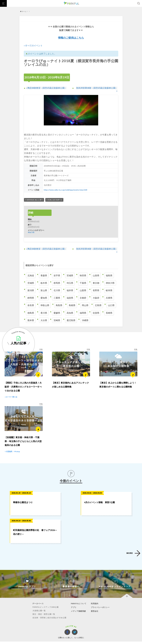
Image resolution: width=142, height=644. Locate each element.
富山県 (44, 285)
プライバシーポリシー (100, 603)
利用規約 (94, 600)
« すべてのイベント (33, 45)
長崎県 (109, 308)
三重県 (57, 293)
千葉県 (83, 278)
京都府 (83, 293)
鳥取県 (59, 300)
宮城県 (70, 270)
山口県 (111, 300)
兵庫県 (109, 293)
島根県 (72, 300)
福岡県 (83, 308)
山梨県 (83, 285)
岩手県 (57, 270)
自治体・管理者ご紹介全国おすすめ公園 (50, 613)
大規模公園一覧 (39, 607)
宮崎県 (57, 315)
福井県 (70, 285)
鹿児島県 (71, 315)
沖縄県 (85, 315)
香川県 (44, 308)
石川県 (57, 285)
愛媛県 (57, 308)
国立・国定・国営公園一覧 (44, 610)
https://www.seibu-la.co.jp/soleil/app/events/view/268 (66, 187)
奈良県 (31, 300)
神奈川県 (31, 230)
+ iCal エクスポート (54, 197)
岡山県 (85, 300)
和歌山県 (45, 300)
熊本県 (31, 315)
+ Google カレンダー (34, 197)
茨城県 (31, 278)
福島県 (109, 270)
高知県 (70, 308)
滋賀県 (70, 293)
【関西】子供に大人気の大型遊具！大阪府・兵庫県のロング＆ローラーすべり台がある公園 (23, 382)
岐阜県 (109, 285)
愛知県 (44, 293)
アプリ (74, 603)
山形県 (96, 270)
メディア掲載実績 (78, 607)
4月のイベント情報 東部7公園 (99, 498)
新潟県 (31, 285)
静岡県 (31, 293)
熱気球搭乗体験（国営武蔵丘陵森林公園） (96, 88)
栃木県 (44, 278)
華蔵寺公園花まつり (23, 498)
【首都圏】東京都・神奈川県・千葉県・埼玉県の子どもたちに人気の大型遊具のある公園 (23, 437)
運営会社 (94, 607)
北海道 (31, 270)
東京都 (96, 278)
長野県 (96, 285)
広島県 (98, 300)
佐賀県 (96, 308)
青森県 (44, 270)
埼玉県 (70, 278)
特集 (41, 344)
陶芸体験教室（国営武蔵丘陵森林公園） (46, 88)
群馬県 (57, 278)
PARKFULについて (78, 600)
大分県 (44, 315)
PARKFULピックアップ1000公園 (46, 603)
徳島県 (31, 308)
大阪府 (96, 293)
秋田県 (83, 270)
